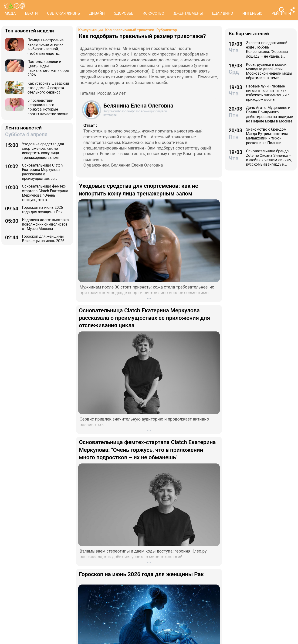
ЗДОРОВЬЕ (124, 13)
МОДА (10, 13)
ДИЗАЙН (97, 13)
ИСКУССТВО (153, 13)
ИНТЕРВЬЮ (252, 13)
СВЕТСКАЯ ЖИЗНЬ (63, 13)
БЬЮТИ (31, 13)
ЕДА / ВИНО (223, 13)
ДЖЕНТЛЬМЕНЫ (188, 13)
